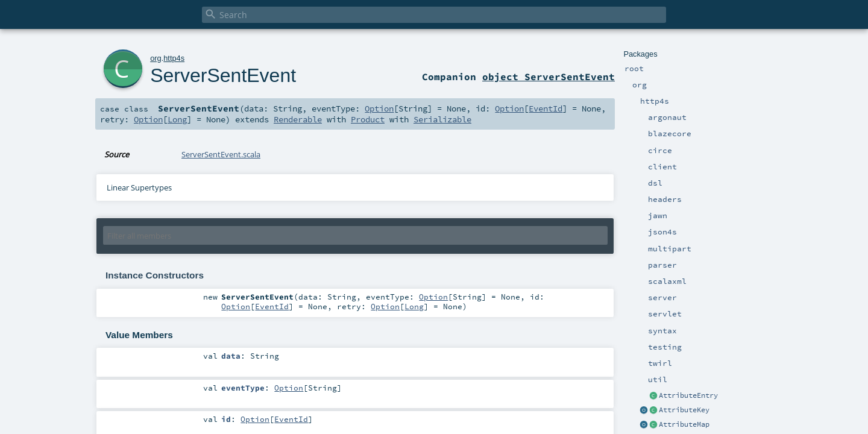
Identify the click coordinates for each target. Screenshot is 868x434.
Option (379, 108)
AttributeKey (684, 410)
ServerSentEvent (223, 75)
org (156, 58)
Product (368, 119)
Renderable (298, 119)
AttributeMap (684, 424)
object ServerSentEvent (549, 77)
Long (177, 119)
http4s (174, 58)
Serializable (442, 119)
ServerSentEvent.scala (221, 154)
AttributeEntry (688, 395)
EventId (546, 108)
